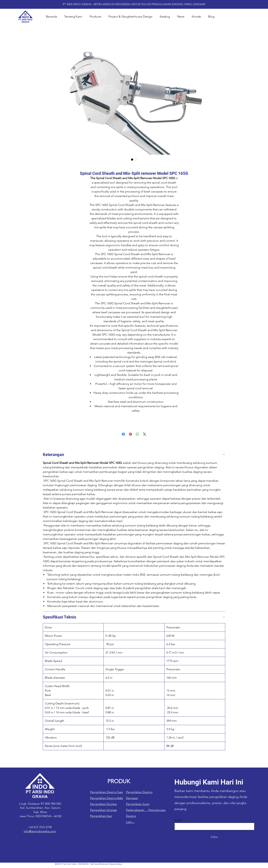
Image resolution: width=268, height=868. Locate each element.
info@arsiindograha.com (40, 831)
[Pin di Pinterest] (130, 434)
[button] (95, 17)
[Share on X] (145, 434)
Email (177, 820)
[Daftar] (214, 837)
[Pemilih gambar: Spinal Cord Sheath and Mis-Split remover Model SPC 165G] (132, 160)
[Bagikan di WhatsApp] (138, 434)
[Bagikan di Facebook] (123, 434)
